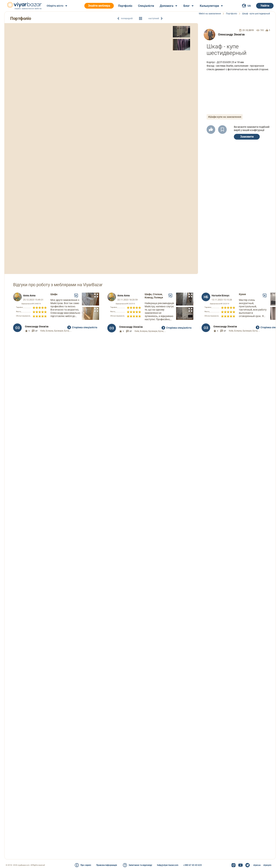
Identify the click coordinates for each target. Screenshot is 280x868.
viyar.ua (257, 865)
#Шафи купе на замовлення (225, 117)
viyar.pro (267, 865)
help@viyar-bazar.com (168, 865)
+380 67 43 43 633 (192, 865)
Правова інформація (107, 865)
